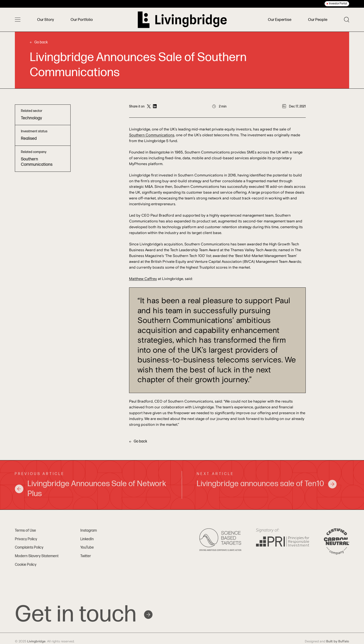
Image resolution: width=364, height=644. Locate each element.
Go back (39, 42)
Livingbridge (36, 641)
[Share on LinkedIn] (155, 107)
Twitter (86, 556)
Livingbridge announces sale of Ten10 (267, 484)
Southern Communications (152, 135)
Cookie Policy (26, 565)
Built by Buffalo (338, 641)
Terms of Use (25, 531)
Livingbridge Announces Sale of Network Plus (90, 489)
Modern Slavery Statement (37, 556)
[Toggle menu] (18, 20)
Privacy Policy (26, 539)
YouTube (87, 548)
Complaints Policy (29, 548)
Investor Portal (338, 4)
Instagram (89, 531)
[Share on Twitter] (149, 107)
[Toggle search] (347, 20)
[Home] (182, 20)
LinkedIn (87, 539)
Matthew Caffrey (143, 279)
